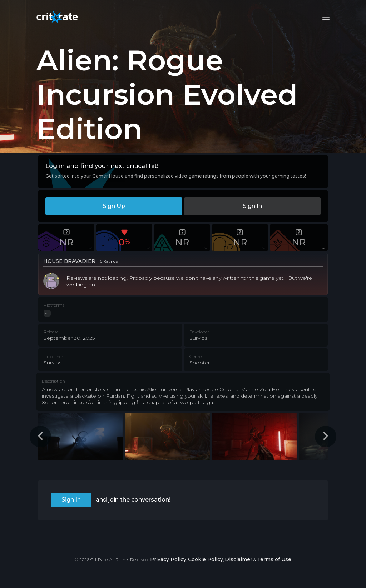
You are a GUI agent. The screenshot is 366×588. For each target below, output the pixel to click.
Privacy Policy (168, 559)
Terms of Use (274, 559)
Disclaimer (239, 559)
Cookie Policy (206, 559)
